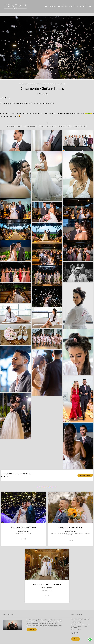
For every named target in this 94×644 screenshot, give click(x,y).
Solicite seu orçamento (85, 475)
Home (47, 6)
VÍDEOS (83, 6)
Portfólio (53, 6)
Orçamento (60, 6)
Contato (76, 6)
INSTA (89, 6)
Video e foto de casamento (48, 126)
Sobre (71, 6)
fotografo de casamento (14, 126)
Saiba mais (32, 630)
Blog (66, 6)
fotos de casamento (30, 126)
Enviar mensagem (78, 622)
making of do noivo (80, 126)
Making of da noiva (65, 126)
